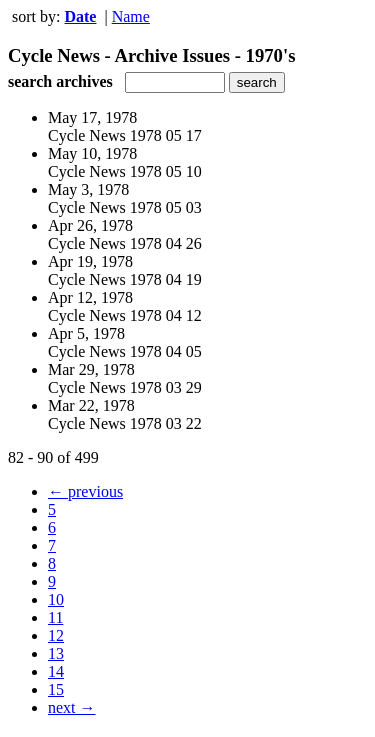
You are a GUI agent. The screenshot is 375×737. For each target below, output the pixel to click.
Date (80, 16)
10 (56, 599)
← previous (85, 491)
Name (131, 16)
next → (72, 707)
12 (56, 635)
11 (55, 617)
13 (56, 653)
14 (56, 671)
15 (56, 689)
